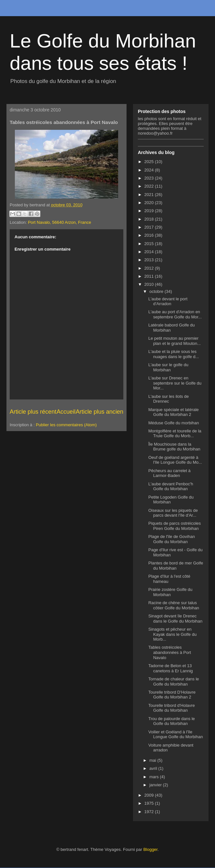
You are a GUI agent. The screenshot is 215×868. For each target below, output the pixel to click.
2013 (150, 260)
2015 (150, 244)
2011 (150, 276)
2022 (150, 186)
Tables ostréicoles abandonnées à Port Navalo (169, 652)
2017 (150, 227)
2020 (150, 203)
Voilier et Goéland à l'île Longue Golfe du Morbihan (175, 734)
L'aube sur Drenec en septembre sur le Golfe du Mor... (175, 383)
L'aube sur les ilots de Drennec (168, 399)
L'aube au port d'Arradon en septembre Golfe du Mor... (175, 314)
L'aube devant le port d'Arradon (168, 301)
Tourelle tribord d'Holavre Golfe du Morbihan (171, 708)
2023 (150, 178)
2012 (150, 268)
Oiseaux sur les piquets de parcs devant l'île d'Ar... (173, 513)
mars (155, 777)
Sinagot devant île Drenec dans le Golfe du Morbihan (175, 619)
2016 (150, 235)
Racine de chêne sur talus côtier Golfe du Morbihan (174, 605)
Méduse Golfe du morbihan (174, 423)
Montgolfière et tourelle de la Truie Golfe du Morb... (175, 434)
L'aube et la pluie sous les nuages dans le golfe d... (174, 354)
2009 (150, 795)
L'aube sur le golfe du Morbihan (168, 367)
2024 (150, 170)
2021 (150, 195)
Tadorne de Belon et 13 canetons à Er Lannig (170, 668)
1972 (150, 812)
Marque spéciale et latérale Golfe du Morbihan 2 (173, 412)
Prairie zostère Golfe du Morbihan (170, 592)
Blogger (150, 849)
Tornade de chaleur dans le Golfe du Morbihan (174, 682)
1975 (150, 803)
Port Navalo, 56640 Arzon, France (59, 222)
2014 (150, 252)
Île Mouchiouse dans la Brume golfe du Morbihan (174, 447)
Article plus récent (33, 412)
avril (154, 768)
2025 (150, 162)
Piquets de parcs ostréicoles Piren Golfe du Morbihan (174, 526)
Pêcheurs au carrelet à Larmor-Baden (169, 473)
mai (154, 760)
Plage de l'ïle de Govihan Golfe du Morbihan (171, 539)
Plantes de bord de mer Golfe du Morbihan (176, 566)
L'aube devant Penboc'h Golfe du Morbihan (171, 486)
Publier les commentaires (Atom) (66, 425)
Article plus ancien (99, 412)
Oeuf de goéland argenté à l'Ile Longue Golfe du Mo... (175, 460)
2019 (150, 211)
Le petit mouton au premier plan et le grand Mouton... (174, 341)
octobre (157, 291)
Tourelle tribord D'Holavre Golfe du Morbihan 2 (172, 695)
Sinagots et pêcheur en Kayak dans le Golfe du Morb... (172, 634)
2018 (150, 219)
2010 (150, 284)
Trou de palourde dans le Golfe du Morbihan (171, 721)
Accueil (66, 412)
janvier (156, 785)
